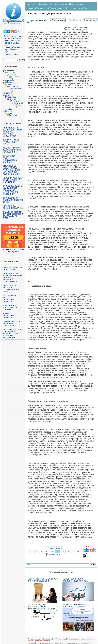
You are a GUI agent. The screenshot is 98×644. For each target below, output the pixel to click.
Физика (18, 105)
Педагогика (12, 97)
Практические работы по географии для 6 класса (11, 288)
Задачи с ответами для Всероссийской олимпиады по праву (13, 215)
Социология (16, 101)
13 (37, 551)
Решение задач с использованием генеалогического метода (42, 607)
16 (52, 551)
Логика (10, 85)
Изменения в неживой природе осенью (12, 307)
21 (78, 551)
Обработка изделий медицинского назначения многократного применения (13, 190)
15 (47, 551)
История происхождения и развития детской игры (76, 606)
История (8, 83)
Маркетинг (13, 87)
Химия (10, 113)
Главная (30, 4)
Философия (7, 109)
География (16, 77)
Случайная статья (12, 41)
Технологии (18, 103)
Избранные (42, 4)
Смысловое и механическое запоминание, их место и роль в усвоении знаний (11, 170)
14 (42, 551)
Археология (10, 71)
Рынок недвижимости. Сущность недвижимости (75, 580)
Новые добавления (13, 47)
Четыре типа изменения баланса (13, 207)
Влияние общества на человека (12, 268)
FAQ (6, 52)
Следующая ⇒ (54, 554)
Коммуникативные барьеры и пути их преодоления (12, 180)
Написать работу (12, 54)
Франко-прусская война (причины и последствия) (12, 150)
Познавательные (77, 4)
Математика (16, 89)
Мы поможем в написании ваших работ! (13, 251)
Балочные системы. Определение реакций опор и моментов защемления (13, 333)
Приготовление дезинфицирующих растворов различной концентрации (12, 132)
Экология (13, 115)
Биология (11, 73)
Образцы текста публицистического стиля (13, 200)
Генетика (13, 75)
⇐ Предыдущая (58, 20)
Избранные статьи (12, 38)
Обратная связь (11, 50)
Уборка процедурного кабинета (10, 315)
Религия (12, 99)
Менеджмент (8, 93)
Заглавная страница (13, 36)
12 (32, 551)
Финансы (9, 111)
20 (73, 551)
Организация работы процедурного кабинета (10, 159)
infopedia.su (31, 643)
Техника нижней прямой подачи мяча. (11, 142)
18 (62, 551)
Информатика (8, 81)
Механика (9, 95)
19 (68, 551)
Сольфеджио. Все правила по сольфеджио (12, 323)
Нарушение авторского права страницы (80, 639)
